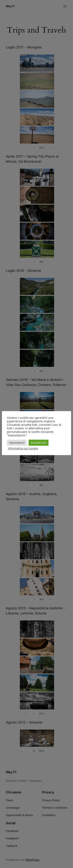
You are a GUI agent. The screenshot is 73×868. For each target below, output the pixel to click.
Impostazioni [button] (17, 443)
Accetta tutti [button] (39, 443)
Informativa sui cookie (23, 448)
